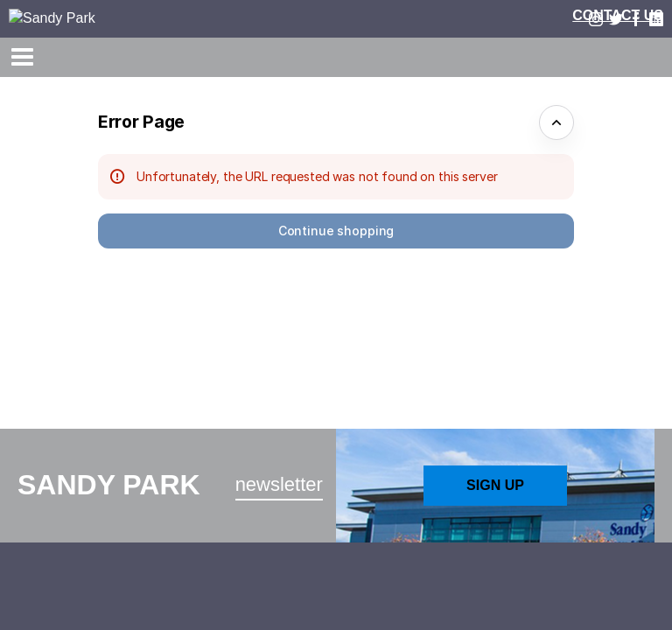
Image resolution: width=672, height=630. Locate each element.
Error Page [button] (141, 122)
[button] (336, 231)
